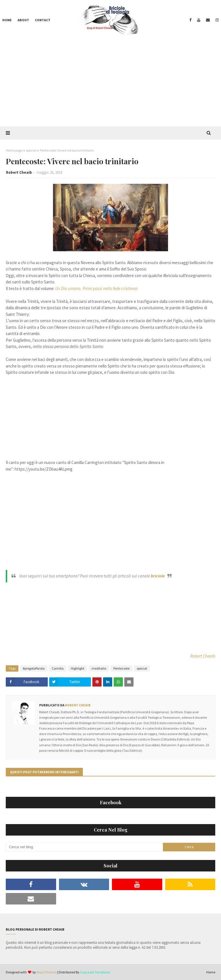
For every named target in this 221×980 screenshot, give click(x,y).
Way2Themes (47, 972)
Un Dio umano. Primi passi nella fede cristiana (96, 288)
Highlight (78, 668)
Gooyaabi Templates (95, 972)
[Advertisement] (110, 83)
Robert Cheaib (19, 172)
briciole (158, 576)
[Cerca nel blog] (84, 847)
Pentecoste (121, 668)
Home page (14, 150)
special (31, 150)
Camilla (58, 668)
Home (211, 972)
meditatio (99, 668)
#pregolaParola (34, 668)
